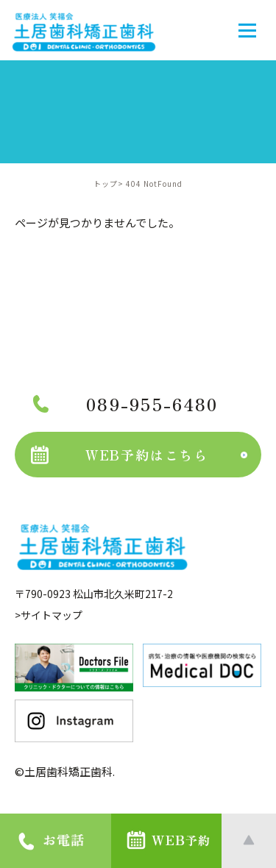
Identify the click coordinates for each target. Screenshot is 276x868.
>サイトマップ (49, 615)
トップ (106, 184)
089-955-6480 (126, 404)
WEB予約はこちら (120, 455)
